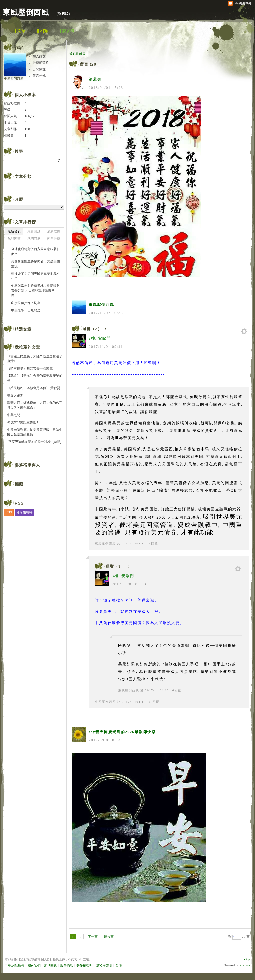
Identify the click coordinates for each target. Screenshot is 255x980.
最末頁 (109, 937)
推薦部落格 (41, 63)
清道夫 (95, 79)
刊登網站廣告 (15, 965)
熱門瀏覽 (14, 239)
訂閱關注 (39, 69)
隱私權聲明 (104, 965)
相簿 (44, 31)
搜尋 (60, 160)
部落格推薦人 (27, 465)
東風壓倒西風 (27, 12)
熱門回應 (34, 239)
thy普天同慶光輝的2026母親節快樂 (122, 732)
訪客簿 (68, 31)
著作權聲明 (85, 965)
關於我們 (34, 965)
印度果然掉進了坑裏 (26, 303)
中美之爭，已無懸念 (26, 310)
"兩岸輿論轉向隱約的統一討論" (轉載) (34, 442)
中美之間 (14, 415)
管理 (244, 331)
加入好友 (39, 56)
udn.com (245, 965)
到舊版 (63, 14)
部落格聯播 (25, 512)
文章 (21, 31)
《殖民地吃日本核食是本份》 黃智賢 (34, 388)
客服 (119, 965)
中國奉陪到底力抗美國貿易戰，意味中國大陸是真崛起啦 (35, 432)
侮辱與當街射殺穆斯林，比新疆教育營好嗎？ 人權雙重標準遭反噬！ (36, 291)
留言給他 (39, 76)
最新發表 (14, 231)
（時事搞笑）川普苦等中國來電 (30, 369)
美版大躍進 (15, 395)
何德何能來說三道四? (23, 422)
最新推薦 (54, 231)
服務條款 (67, 965)
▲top (247, 959)
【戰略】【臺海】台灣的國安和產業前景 (35, 378)
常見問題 (50, 965)
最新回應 (34, 231)
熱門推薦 (54, 239)
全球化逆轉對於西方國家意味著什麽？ (36, 252)
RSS (9, 512)
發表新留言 (77, 53)
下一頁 (93, 937)
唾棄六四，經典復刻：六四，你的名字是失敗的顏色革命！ (35, 405)
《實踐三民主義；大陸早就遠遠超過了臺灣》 (35, 359)
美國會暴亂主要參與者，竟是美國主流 (36, 264)
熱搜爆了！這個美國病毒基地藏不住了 (36, 276)
